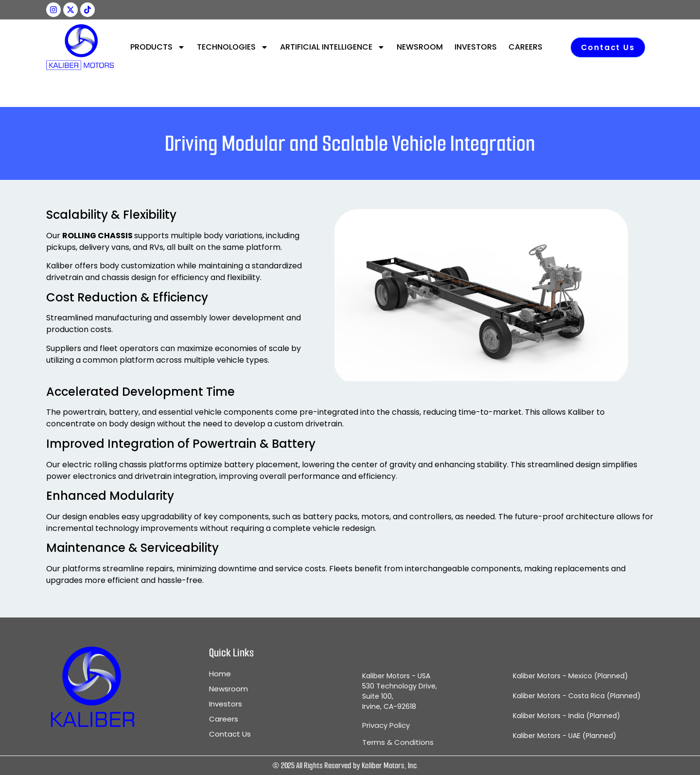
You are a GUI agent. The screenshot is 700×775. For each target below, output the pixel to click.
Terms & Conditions (398, 742)
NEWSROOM (420, 47)
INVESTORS (476, 47)
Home (220, 674)
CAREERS (525, 47)
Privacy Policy (386, 725)
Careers (224, 719)
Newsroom (228, 689)
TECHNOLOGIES (233, 47)
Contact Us (230, 734)
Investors (226, 704)
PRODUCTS (158, 47)
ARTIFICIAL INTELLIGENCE (332, 47)
